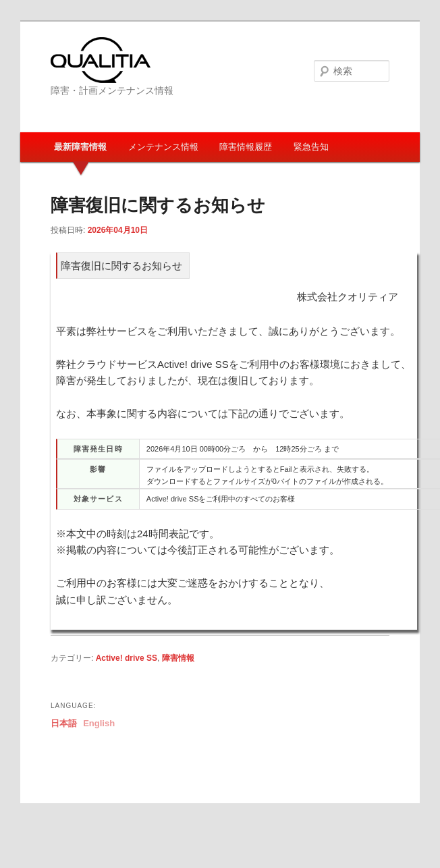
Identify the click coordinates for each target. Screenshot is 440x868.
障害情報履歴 (246, 147)
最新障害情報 (80, 147)
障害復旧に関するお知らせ (158, 205)
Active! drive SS (127, 658)
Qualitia (101, 60)
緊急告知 (311, 147)
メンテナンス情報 (163, 147)
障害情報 (178, 658)
